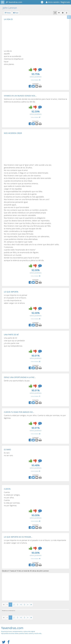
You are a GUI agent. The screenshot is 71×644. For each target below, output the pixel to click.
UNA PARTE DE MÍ (11, 335)
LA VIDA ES (8, 19)
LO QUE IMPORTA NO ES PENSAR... (18, 537)
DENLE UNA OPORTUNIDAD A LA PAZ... (20, 377)
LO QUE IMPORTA (11, 292)
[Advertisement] (20, 35)
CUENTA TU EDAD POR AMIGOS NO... (19, 412)
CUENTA (7, 489)
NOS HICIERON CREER (13, 133)
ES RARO (7, 450)
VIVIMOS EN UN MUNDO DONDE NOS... (20, 96)
